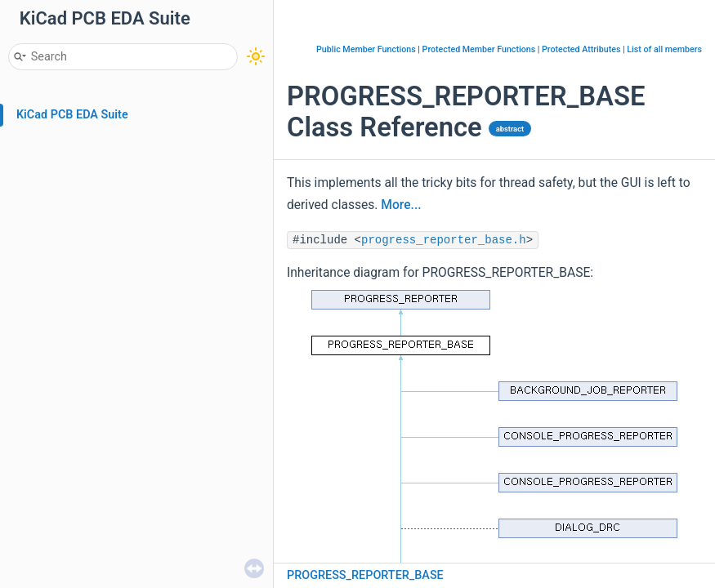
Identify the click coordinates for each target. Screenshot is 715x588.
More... (401, 205)
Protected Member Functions (479, 49)
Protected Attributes (581, 49)
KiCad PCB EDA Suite (72, 115)
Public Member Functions (366, 49)
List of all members (664, 49)
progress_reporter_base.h (444, 240)
